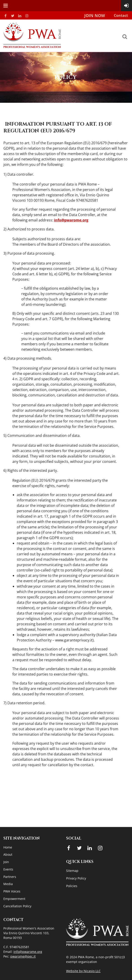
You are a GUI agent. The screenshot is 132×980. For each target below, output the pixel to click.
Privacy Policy (76, 878)
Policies (72, 886)
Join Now (95, 15)
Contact (121, 15)
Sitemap (72, 871)
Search (125, 37)
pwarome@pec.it (23, 956)
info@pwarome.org (71, 220)
